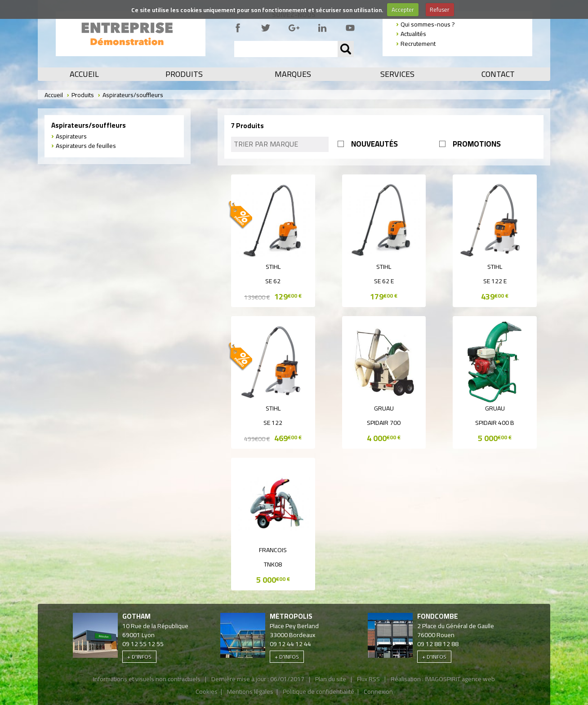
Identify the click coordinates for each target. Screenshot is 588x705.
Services (397, 74)
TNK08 (273, 564)
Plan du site (331, 679)
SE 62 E (384, 281)
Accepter (403, 9)
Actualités (413, 34)
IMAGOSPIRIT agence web (460, 679)
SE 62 (273, 281)
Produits (184, 74)
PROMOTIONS (477, 144)
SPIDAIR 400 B (495, 423)
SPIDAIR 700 (384, 423)
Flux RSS (368, 679)
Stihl (273, 267)
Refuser (440, 9)
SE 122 (273, 423)
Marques (293, 74)
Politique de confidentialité (318, 692)
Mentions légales (250, 692)
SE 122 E (495, 281)
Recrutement (418, 44)
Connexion (378, 692)
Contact (498, 74)
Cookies (207, 692)
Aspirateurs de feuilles (86, 146)
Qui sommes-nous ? (428, 24)
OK (346, 49)
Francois (273, 550)
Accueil (84, 74)
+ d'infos (139, 657)
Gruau (384, 408)
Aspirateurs (71, 136)
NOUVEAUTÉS (374, 144)
